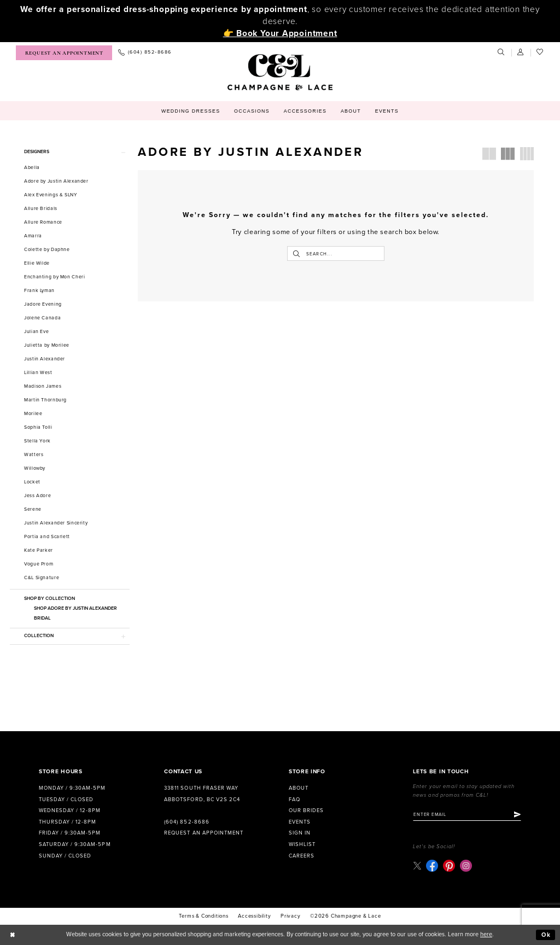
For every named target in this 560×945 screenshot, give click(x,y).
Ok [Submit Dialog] (546, 935)
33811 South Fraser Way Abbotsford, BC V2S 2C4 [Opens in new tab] (202, 794)
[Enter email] (467, 815)
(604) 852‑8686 (186, 822)
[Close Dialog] (13, 935)
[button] (521, 52)
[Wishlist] (540, 52)
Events (300, 822)
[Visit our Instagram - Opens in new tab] (466, 866)
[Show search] (501, 52)
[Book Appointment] (64, 53)
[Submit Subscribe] (517, 815)
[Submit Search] (296, 253)
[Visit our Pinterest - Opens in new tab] (449, 866)
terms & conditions (203, 916)
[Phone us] (145, 53)
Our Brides (306, 810)
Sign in (300, 833)
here (486, 934)
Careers (302, 856)
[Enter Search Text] (336, 253)
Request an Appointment (203, 833)
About (299, 788)
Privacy (291, 916)
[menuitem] (64, 53)
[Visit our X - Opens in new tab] (417, 865)
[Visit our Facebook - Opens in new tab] (432, 866)
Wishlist (302, 844)
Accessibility (254, 916)
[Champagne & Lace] (280, 72)
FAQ (294, 800)
